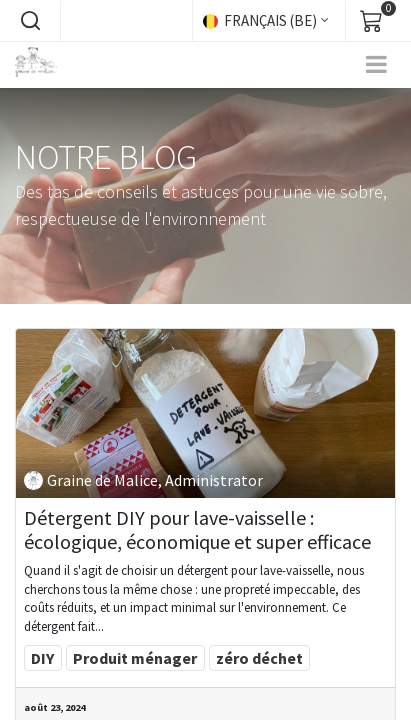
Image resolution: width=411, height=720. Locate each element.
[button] (30, 21)
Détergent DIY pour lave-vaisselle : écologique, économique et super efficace (197, 530)
